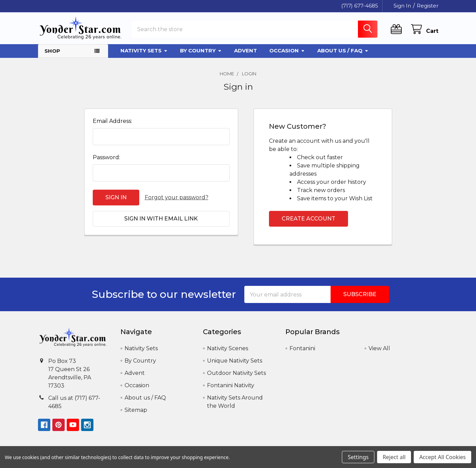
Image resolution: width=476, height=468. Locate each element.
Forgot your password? (177, 197)
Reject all (394, 457)
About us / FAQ (343, 50)
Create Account (308, 219)
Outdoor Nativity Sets (236, 373)
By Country (201, 50)
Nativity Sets (144, 50)
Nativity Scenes (228, 348)
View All (379, 348)
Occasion (287, 50)
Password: (106, 157)
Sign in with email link (161, 219)
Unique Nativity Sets (235, 361)
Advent (246, 50)
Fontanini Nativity (231, 385)
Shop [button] (52, 51)
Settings (358, 457)
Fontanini (302, 348)
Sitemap (136, 410)
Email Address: (112, 121)
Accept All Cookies (442, 457)
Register (428, 6)
